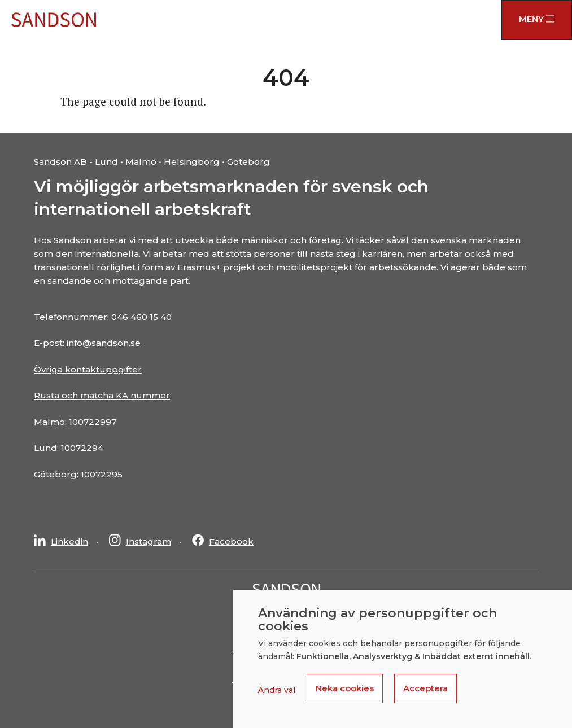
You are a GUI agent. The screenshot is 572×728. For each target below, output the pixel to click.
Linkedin (69, 541)
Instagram (149, 541)
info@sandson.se (104, 343)
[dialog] (403, 659)
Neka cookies (345, 688)
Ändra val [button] (277, 690)
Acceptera (425, 688)
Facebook (231, 541)
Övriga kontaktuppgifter (88, 369)
